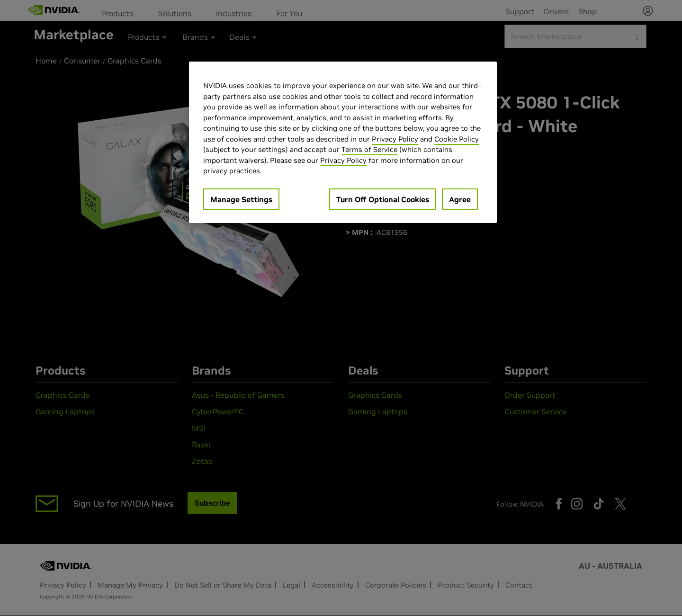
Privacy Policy (395, 139)
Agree (460, 199)
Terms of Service (369, 149)
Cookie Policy (457, 139)
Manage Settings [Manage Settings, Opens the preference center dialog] (241, 199)
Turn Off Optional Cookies (383, 199)
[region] (343, 142)
